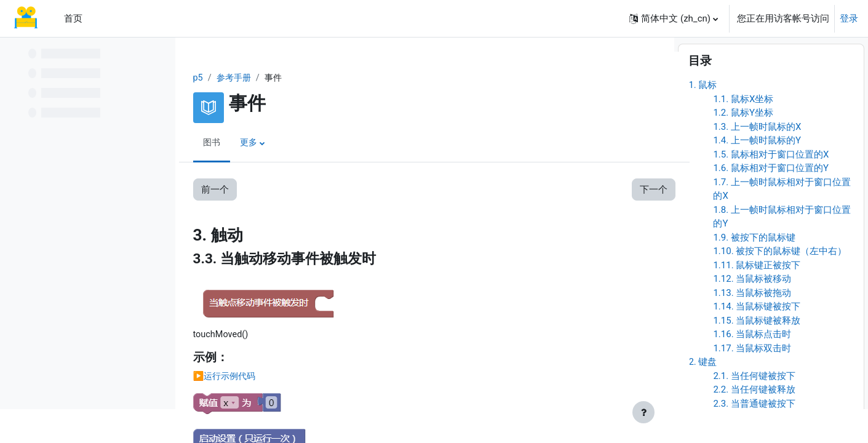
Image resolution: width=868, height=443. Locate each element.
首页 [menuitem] (73, 18)
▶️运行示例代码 (233, 378)
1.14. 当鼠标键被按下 (757, 341)
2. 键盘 (703, 396)
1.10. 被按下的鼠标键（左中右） (780, 285)
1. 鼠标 (703, 119)
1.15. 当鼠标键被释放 (757, 354)
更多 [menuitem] (257, 143)
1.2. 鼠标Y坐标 (743, 147)
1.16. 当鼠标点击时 (752, 369)
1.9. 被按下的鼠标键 (754, 271)
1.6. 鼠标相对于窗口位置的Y (771, 202)
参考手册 (242, 78)
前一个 (221, 190)
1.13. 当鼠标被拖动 (752, 327)
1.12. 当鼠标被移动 (752, 313)
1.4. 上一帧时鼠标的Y (757, 175)
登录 (849, 18)
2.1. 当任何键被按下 (754, 410)
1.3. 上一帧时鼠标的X (757, 161)
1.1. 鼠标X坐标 (743, 133)
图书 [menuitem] (218, 143)
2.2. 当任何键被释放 (754, 424)
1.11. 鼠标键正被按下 (757, 299)
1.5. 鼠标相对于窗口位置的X (771, 188)
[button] (674, 18)
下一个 (628, 190)
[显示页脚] (643, 412)
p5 (205, 78)
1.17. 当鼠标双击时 (752, 382)
